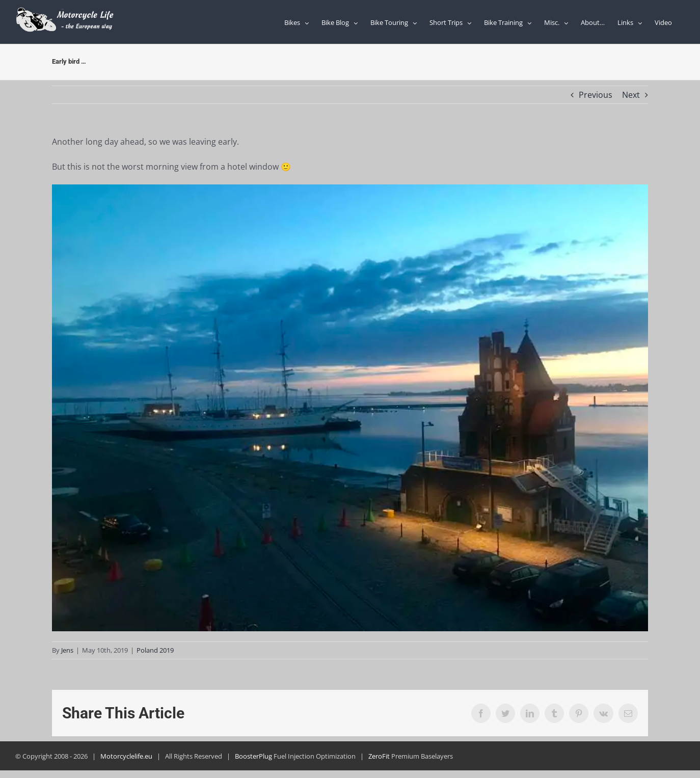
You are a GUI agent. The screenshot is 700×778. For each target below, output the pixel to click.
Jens (67, 650)
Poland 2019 (155, 650)
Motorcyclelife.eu (126, 756)
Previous (596, 95)
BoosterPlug (253, 756)
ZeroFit (379, 756)
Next (631, 95)
